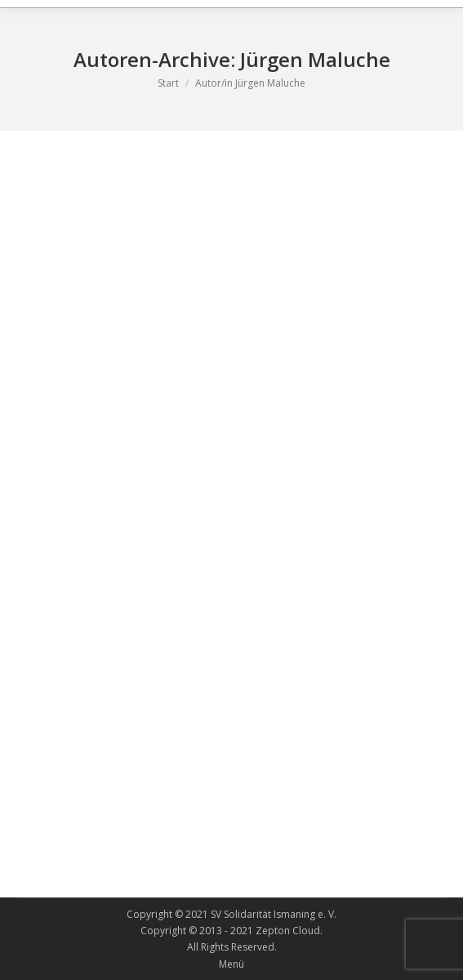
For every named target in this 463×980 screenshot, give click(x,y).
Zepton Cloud (288, 931)
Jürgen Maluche (315, 59)
